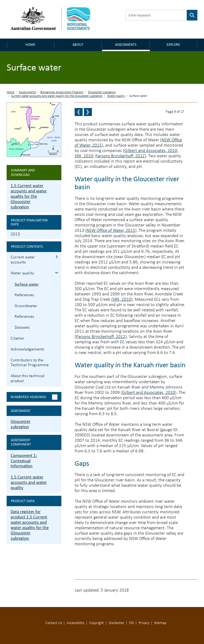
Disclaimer (116, 623)
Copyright (97, 623)
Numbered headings (28, 397)
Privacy (144, 623)
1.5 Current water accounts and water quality (29, 482)
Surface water (27, 284)
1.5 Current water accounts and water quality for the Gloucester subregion (29, 196)
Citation (17, 338)
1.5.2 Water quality (57, 273)
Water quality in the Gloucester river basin (127, 183)
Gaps (82, 463)
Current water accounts (23, 260)
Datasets (22, 328)
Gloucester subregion (102, 92)
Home (30, 45)
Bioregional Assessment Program (62, 92)
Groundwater (26, 306)
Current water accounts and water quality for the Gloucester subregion (57, 96)
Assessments (126, 45)
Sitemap (160, 623)
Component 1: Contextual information (24, 461)
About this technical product (28, 379)
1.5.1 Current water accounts (57, 257)
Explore (173, 45)
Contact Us (54, 623)
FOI (131, 623)
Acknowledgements (27, 349)
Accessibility (76, 623)
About (78, 45)
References (24, 295)
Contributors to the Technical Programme (30, 363)
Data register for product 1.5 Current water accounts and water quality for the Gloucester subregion (30, 525)
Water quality (116, 96)
